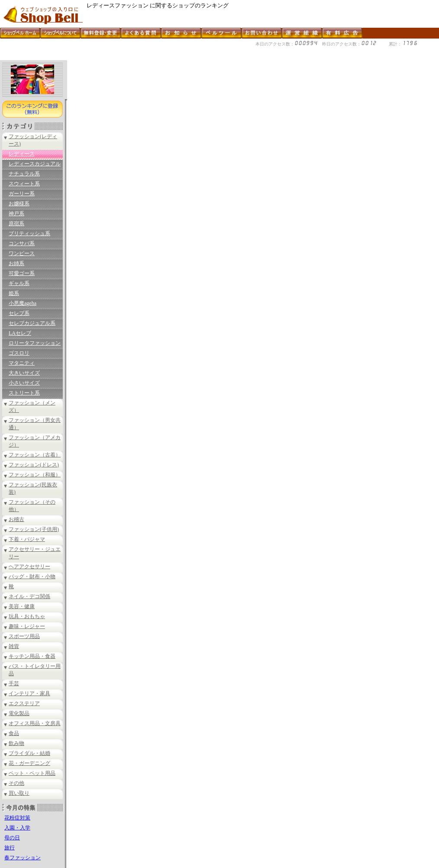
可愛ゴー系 (22, 273)
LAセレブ (20, 333)
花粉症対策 (17, 818)
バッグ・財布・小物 (32, 577)
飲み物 (16, 743)
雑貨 (14, 646)
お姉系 (16, 263)
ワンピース (22, 253)
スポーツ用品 (24, 636)
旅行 (10, 848)
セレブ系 (19, 313)
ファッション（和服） (35, 475)
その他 (16, 783)
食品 (14, 733)
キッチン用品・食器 (32, 656)
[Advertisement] (158, 57)
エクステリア (24, 703)
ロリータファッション (35, 343)
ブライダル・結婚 (29, 753)
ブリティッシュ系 (29, 233)
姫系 (14, 293)
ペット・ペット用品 (32, 773)
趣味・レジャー (27, 626)
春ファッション (23, 858)
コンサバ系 (22, 243)
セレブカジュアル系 (32, 323)
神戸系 (16, 214)
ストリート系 (24, 393)
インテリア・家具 (29, 693)
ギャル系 (19, 283)
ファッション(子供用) (34, 529)
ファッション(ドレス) (34, 465)
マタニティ (22, 363)
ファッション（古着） (35, 455)
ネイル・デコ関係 (29, 596)
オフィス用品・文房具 (35, 723)
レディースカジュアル (35, 164)
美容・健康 (22, 606)
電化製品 (19, 713)
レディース (22, 154)
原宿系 (16, 223)
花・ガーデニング (29, 763)
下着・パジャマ (27, 539)
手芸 (14, 683)
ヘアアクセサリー (29, 567)
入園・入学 (17, 828)
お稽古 (16, 519)
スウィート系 (24, 184)
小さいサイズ (24, 383)
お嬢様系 (19, 204)
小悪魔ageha (23, 303)
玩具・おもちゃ (27, 616)
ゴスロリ (19, 353)
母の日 (12, 838)
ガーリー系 (22, 194)
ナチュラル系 (24, 174)
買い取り (19, 793)
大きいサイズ (24, 373)
